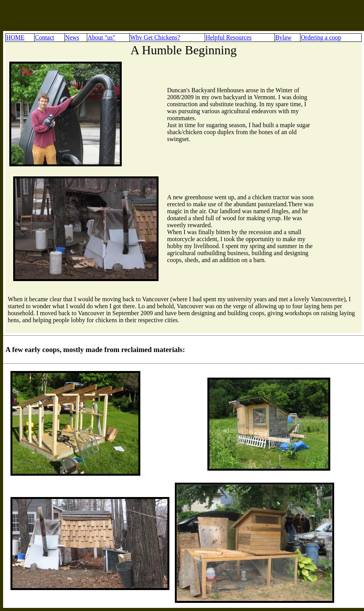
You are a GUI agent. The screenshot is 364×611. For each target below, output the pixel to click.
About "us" (101, 37)
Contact (45, 37)
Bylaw (283, 37)
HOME (15, 37)
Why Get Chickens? (155, 37)
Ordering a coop (321, 37)
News (72, 37)
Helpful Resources (229, 37)
